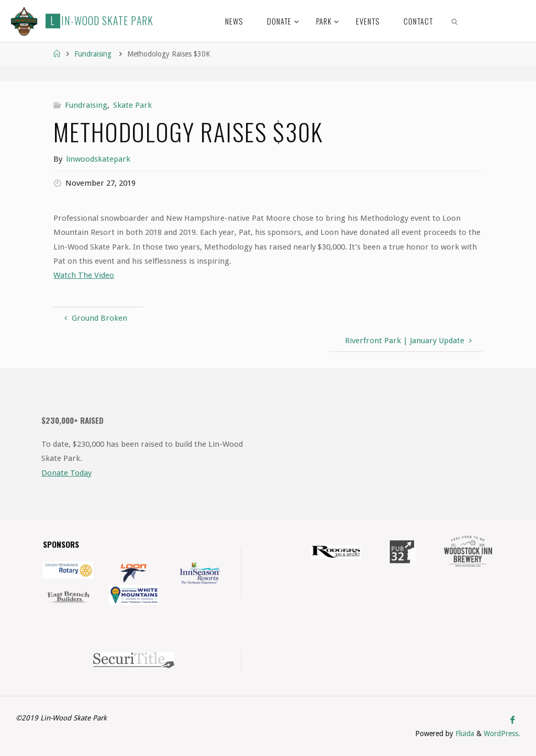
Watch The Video (84, 275)
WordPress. (502, 734)
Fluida (464, 734)
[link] (455, 21)
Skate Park (132, 105)
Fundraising (93, 54)
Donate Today (66, 473)
